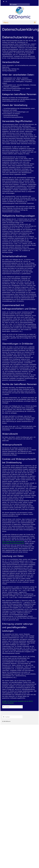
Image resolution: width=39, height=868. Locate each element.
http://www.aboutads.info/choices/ (13, 541)
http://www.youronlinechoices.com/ (13, 543)
